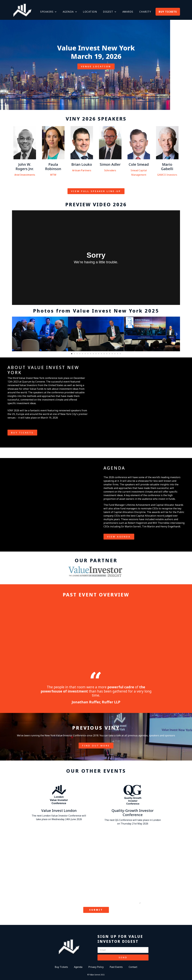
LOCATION (90, 12)
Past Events (116, 967)
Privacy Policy (96, 967)
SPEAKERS (48, 12)
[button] (15, 334)
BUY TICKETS (168, 12)
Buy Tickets (61, 967)
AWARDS (128, 12)
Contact (133, 967)
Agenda (78, 967)
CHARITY (145, 12)
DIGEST (110, 12)
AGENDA (70, 12)
